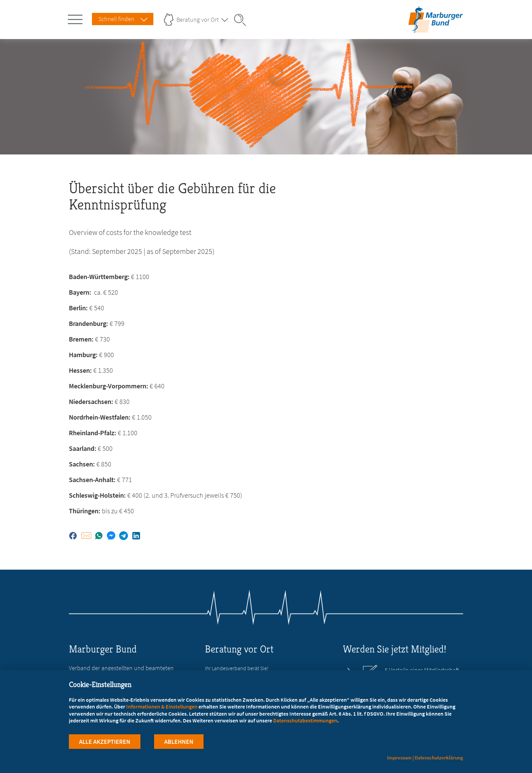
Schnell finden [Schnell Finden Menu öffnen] (116, 19)
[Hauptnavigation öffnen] (76, 18)
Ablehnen (179, 742)
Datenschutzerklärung (439, 758)
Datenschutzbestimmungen (305, 720)
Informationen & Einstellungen (162, 706)
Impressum (399, 758)
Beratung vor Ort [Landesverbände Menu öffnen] (198, 20)
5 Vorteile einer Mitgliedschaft (422, 670)
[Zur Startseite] (435, 28)
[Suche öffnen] (242, 20)
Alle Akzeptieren (105, 742)
